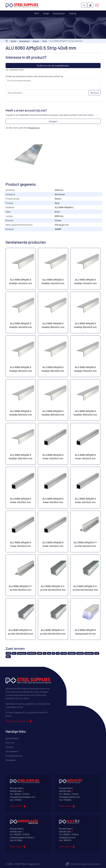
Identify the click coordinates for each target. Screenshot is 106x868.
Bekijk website (16, 806)
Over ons (10, 743)
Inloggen (53, 121)
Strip (45, 41)
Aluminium (24, 41)
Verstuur (95, 93)
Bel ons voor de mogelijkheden (53, 66)
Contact (9, 747)
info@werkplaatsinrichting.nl (22, 837)
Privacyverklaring (14, 756)
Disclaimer (11, 760)
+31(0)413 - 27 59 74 (21, 794)
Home (14, 41)
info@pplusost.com (67, 837)
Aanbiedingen (12, 738)
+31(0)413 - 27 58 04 (71, 794)
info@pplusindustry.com (69, 797)
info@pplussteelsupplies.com (23, 797)
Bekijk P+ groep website (17, 721)
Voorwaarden (12, 751)
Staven (36, 41)
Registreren (34, 128)
